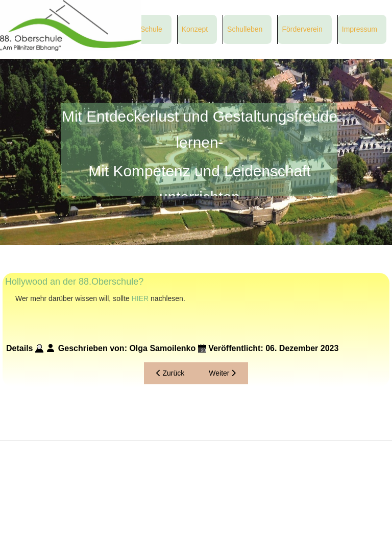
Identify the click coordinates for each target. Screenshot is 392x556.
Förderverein (302, 29)
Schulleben (245, 29)
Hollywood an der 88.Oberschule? (74, 282)
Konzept (195, 29)
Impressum (360, 29)
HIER (140, 298)
